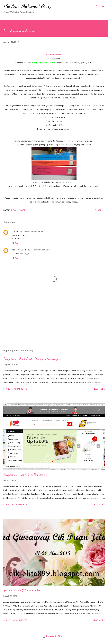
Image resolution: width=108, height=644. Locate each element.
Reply (15, 243)
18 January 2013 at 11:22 (31, 232)
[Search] (96, 5)
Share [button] (98, 210)
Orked (15, 232)
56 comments (20, 620)
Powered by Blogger (54, 636)
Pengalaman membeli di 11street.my (25, 475)
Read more (99, 389)
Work (22, 210)
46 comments (20, 505)
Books (15, 210)
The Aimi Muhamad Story (27, 6)
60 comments (20, 389)
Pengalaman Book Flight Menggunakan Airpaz (32, 359)
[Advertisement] (54, 321)
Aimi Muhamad (19, 250)
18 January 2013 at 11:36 (39, 250)
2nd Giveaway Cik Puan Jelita (22, 590)
